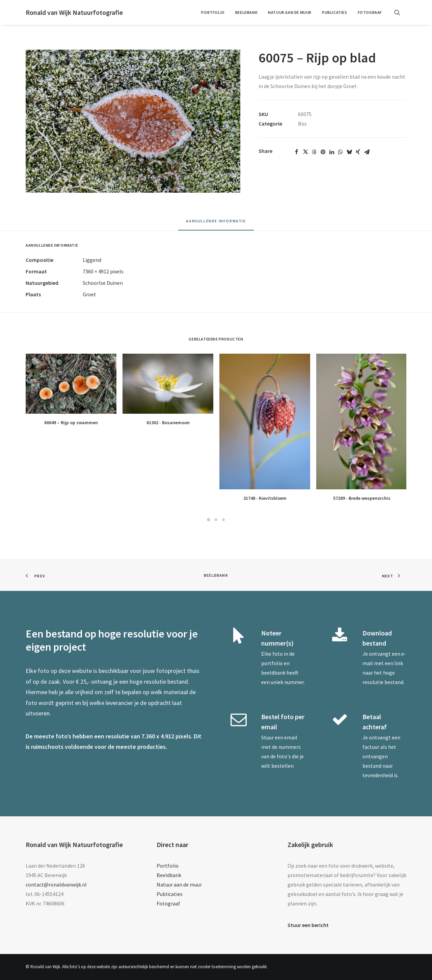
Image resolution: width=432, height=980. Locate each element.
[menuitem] (213, 12)
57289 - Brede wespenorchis (362, 498)
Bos (302, 124)
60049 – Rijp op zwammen (71, 423)
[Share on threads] (314, 152)
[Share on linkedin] (332, 152)
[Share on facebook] (297, 152)
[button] (400, 12)
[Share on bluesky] (349, 152)
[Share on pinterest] (323, 152)
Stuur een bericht (308, 925)
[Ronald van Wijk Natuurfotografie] (74, 12)
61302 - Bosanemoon (168, 423)
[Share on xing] (358, 152)
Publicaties (335, 12)
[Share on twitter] (305, 152)
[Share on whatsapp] (341, 152)
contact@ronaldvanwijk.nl (56, 884)
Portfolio (213, 12)
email (291, 737)
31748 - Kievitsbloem (265, 498)
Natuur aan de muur (290, 12)
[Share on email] (367, 152)
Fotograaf (370, 12)
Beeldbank (246, 12)
